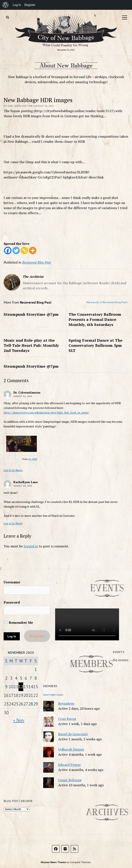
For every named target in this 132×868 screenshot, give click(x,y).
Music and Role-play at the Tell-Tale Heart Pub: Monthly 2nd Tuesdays (31, 345)
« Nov (19, 720)
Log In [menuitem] (17, 5)
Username (12, 582)
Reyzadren (66, 703)
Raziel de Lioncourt (73, 734)
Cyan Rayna (67, 719)
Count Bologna (70, 780)
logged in (31, 546)
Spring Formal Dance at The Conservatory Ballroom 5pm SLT (95, 345)
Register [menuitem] (30, 5)
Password (12, 602)
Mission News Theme (53, 862)
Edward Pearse (69, 765)
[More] (33, 251)
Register (37, 636)
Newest (46, 694)
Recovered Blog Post (37, 262)
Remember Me (19, 622)
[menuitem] (6, 5)
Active (53, 694)
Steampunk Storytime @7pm (31, 314)
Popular (60, 694)
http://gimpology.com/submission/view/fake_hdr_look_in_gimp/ (46, 412)
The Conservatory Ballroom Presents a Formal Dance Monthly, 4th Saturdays (95, 319)
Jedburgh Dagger (71, 749)
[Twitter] (16, 251)
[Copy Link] (24, 251)
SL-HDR (33, 459)
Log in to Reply (13, 470)
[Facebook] (8, 251)
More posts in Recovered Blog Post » (107, 302)
